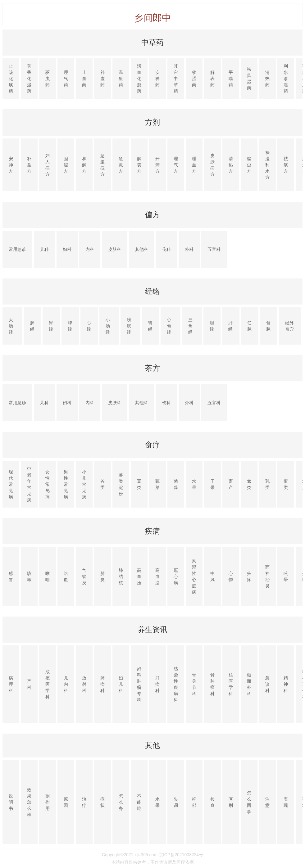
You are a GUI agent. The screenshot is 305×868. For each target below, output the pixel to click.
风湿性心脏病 (194, 576)
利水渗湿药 (286, 79)
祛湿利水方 (267, 165)
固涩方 (66, 165)
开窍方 (157, 165)
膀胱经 (129, 326)
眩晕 (286, 576)
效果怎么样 (29, 802)
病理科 (11, 684)
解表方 (139, 165)
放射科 (84, 684)
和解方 (84, 165)
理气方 (176, 165)
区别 (231, 802)
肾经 (150, 326)
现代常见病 (11, 484)
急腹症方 (102, 165)
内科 (90, 249)
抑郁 (194, 802)
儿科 (44, 249)
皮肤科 (115, 249)
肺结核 (121, 576)
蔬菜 (157, 484)
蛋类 (286, 484)
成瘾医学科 (48, 684)
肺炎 (102, 576)
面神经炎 (267, 576)
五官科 (214, 249)
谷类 (102, 484)
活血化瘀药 (139, 79)
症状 (102, 802)
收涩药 (194, 79)
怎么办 (121, 802)
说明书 (11, 802)
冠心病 (176, 576)
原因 (66, 802)
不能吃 (139, 802)
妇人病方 (48, 165)
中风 (212, 576)
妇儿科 (121, 684)
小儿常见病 (84, 484)
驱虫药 (48, 79)
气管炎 (84, 576)
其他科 (142, 249)
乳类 (267, 484)
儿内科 (66, 684)
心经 (89, 326)
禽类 (249, 484)
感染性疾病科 (176, 684)
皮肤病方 (212, 165)
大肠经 (11, 326)
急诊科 (267, 684)
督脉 (268, 326)
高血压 (139, 576)
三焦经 (190, 326)
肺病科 (102, 684)
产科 (29, 684)
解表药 (212, 79)
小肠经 (108, 326)
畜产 (231, 484)
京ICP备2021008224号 (181, 855)
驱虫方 (249, 165)
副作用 (48, 802)
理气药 (66, 79)
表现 (286, 802)
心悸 (231, 576)
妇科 (67, 249)
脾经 (70, 326)
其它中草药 (176, 79)
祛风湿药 (249, 79)
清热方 (231, 165)
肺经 (32, 326)
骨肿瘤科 (212, 684)
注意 (267, 802)
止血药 (84, 79)
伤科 (166, 249)
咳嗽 (29, 576)
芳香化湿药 (29, 79)
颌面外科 (249, 684)
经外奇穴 (289, 326)
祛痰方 (286, 165)
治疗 (84, 802)
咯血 (66, 576)
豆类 (139, 484)
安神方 (11, 165)
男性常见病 (66, 484)
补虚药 (102, 79)
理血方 (194, 165)
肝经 (230, 326)
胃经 (51, 326)
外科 (189, 249)
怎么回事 (249, 802)
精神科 (286, 684)
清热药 (267, 79)
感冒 (11, 576)
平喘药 (231, 79)
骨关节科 (194, 684)
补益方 (29, 165)
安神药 (157, 79)
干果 (212, 484)
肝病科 (157, 684)
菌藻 (176, 484)
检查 (212, 802)
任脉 (249, 326)
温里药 (121, 79)
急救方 (121, 165)
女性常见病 (48, 484)
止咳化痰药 (11, 79)
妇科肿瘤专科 (139, 684)
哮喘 (48, 576)
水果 (194, 484)
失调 (176, 802)
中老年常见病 (29, 484)
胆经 (212, 326)
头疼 (249, 576)
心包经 (169, 326)
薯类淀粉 (121, 484)
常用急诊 (17, 249)
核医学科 (231, 684)
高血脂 (157, 576)
